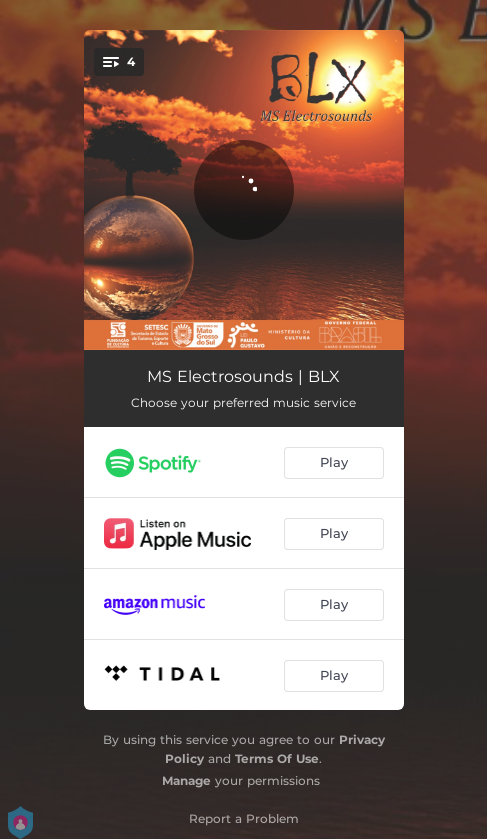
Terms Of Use (277, 758)
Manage (186, 780)
